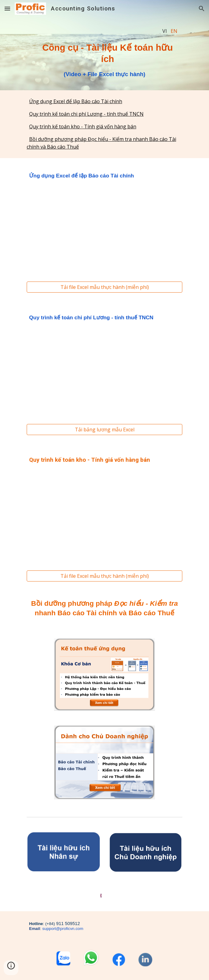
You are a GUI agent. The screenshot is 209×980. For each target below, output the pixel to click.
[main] (104, 31)
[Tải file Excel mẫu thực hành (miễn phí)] (104, 287)
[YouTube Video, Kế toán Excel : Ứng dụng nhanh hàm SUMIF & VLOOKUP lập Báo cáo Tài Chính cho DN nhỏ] (104, 229)
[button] (7, 8)
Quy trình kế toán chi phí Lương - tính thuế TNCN (86, 114)
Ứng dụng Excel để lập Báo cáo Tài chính (76, 101)
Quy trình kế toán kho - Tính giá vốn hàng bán (83, 126)
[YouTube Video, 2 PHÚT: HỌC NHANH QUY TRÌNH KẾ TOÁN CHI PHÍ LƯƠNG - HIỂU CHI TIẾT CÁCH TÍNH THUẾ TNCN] (104, 372)
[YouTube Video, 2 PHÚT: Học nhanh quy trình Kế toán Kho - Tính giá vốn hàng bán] (104, 516)
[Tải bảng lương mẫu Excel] (104, 430)
